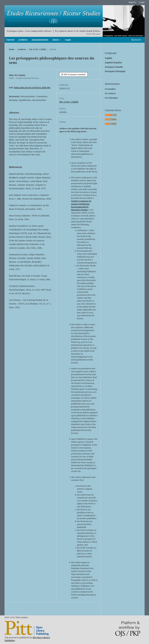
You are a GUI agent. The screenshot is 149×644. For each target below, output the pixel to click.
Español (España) (113, 62)
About (56, 40)
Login (68, 40)
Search (136, 40)
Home (12, 49)
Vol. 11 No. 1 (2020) (38, 49)
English (108, 58)
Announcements (40, 40)
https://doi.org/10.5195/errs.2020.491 (32, 88)
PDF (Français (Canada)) (74, 74)
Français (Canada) (114, 67)
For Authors (110, 93)
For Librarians (111, 98)
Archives (23, 40)
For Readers (110, 89)
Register (132, 2)
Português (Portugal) (115, 71)
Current (10, 40)
